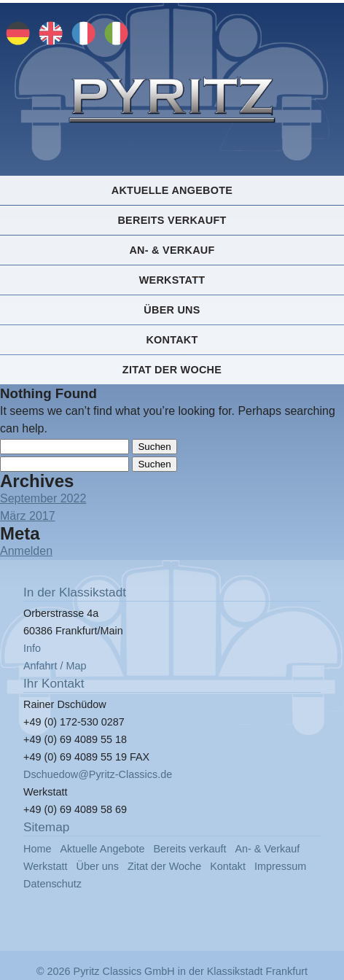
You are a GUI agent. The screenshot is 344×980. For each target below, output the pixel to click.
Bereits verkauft (172, 220)
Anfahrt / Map (55, 666)
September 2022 (43, 498)
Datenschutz (52, 884)
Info (32, 648)
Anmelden (26, 551)
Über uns (172, 310)
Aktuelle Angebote (172, 190)
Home (37, 849)
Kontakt (172, 340)
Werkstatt (172, 280)
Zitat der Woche (172, 370)
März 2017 (28, 516)
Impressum (280, 866)
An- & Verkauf (172, 250)
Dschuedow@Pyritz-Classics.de (98, 774)
